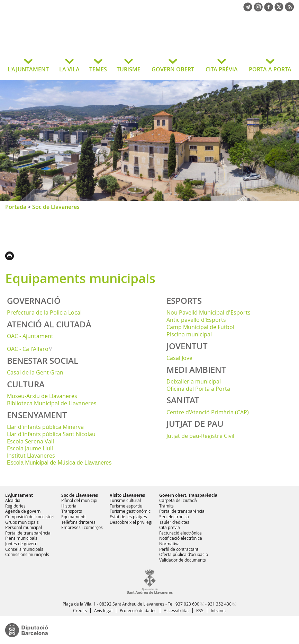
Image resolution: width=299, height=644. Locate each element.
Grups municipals (22, 522)
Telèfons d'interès (78, 522)
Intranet (218, 610)
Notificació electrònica (181, 538)
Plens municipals (21, 538)
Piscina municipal (189, 334)
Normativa (169, 544)
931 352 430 (220, 604)
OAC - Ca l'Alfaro (28, 349)
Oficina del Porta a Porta (198, 389)
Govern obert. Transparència (188, 495)
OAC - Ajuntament (30, 336)
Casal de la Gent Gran (35, 372)
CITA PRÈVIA (222, 69)
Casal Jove (179, 358)
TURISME (129, 69)
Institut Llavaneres (31, 456)
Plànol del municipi (79, 500)
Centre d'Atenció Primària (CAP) (208, 412)
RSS (200, 610)
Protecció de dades (138, 610)
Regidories (15, 506)
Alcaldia (13, 500)
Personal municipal (24, 527)
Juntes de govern (21, 544)
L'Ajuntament (19, 495)
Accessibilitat (176, 610)
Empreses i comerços (82, 527)
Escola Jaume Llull (30, 448)
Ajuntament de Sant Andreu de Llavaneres (60, 39)
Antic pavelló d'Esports (196, 320)
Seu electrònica (174, 517)
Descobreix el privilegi (131, 522)
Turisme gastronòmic (130, 511)
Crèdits (80, 610)
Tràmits (166, 506)
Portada (16, 207)
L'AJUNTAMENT (28, 69)
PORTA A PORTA (270, 69)
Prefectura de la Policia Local (44, 312)
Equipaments (74, 517)
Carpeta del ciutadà (178, 500)
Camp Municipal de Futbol (200, 327)
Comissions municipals (27, 554)
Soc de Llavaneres (56, 207)
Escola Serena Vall (30, 441)
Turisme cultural (125, 500)
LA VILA (69, 69)
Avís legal (103, 610)
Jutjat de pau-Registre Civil (200, 436)
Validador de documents (183, 560)
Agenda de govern (23, 511)
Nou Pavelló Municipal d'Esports (209, 312)
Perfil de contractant (179, 549)
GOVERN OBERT (173, 69)
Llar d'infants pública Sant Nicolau (51, 434)
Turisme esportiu (126, 506)
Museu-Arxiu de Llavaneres (42, 396)
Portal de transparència (28, 533)
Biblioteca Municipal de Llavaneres (52, 403)
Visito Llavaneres (127, 495)
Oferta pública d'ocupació (184, 554)
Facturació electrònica (180, 533)
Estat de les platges (128, 517)
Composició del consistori (30, 517)
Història (69, 506)
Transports (72, 511)
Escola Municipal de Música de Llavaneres (59, 463)
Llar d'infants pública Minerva (45, 427)
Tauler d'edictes (174, 522)
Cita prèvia (170, 527)
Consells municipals (24, 549)
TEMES (98, 69)
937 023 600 (187, 604)
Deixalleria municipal (194, 381)
